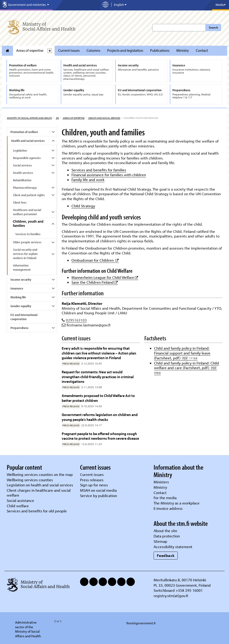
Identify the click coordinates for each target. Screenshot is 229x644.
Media (221, 5)
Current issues (69, 50)
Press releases (92, 480)
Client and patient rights (29, 195)
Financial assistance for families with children (109, 175)
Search (213, 27)
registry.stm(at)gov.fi (171, 596)
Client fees (20, 202)
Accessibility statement (173, 547)
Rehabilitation (22, 180)
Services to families (28, 234)
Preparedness (19, 328)
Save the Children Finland (95, 282)
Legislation (20, 150)
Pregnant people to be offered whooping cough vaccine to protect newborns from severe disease (100, 436)
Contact (202, 50)
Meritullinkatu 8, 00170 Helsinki (180, 580)
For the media (165, 498)
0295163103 (76, 320)
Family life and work (88, 180)
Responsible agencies (27, 158)
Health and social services (104, 118)
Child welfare (18, 506)
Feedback (166, 555)
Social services (22, 165)
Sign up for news (94, 485)
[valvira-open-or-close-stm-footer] (55, 621)
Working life (18, 297)
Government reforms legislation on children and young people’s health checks (100, 417)
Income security (21, 280)
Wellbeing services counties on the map (40, 474)
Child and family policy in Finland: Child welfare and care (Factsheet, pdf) (187, 368)
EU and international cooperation (24, 317)
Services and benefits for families (99, 170)
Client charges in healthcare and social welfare (39, 493)
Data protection (167, 536)
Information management (22, 267)
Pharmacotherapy (25, 188)
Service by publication (98, 496)
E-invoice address (168, 508)
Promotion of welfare (24, 132)
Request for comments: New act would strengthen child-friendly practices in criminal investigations (98, 377)
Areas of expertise (30, 50)
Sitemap (160, 541)
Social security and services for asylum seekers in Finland (25, 254)
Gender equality (21, 306)
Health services (23, 173)
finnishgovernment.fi (141, 623)
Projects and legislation (125, 50)
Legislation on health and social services (40, 485)
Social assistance (20, 500)
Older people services (27, 242)
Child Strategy (83, 206)
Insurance (17, 288)
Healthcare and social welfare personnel (27, 212)
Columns (93, 50)
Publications (160, 50)
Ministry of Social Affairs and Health (29, 118)
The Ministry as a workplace (177, 503)
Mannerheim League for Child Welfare (105, 277)
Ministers (161, 482)
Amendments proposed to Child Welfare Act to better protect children (98, 398)
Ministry (183, 50)
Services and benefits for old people (37, 511)
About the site (165, 531)
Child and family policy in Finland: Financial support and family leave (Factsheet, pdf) (182, 353)
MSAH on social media (98, 490)
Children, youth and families (28, 224)
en (57, 118)
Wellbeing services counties (30, 480)
